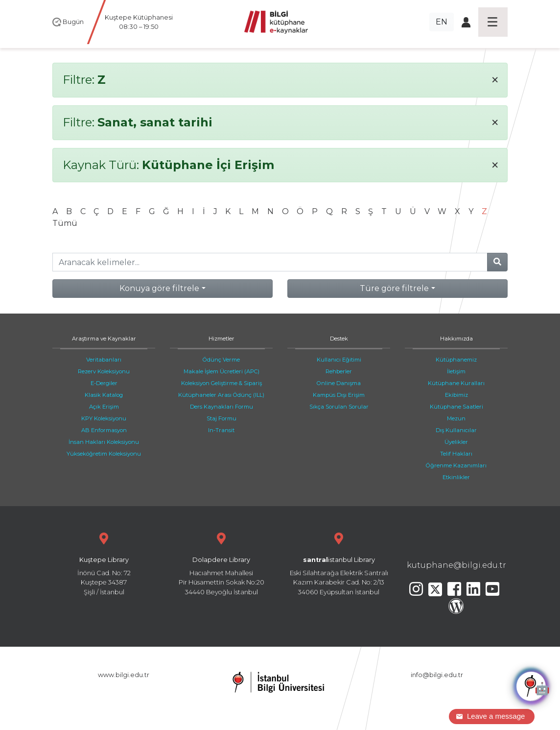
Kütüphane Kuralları (456, 383)
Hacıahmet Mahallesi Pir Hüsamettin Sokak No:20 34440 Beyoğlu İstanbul (221, 563)
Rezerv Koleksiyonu (104, 371)
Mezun (456, 418)
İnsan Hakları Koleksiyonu (104, 442)
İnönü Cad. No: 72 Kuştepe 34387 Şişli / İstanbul (104, 563)
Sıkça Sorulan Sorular (339, 407)
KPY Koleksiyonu (104, 418)
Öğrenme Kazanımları (456, 465)
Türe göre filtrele (394, 288)
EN (442, 22)
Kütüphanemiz (456, 360)
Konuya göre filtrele (159, 288)
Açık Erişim (104, 407)
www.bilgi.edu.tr (124, 675)
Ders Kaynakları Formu (222, 407)
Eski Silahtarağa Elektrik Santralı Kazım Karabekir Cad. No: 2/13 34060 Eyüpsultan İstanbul (339, 563)
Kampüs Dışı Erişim (339, 395)
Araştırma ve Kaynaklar (104, 339)
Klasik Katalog (104, 395)
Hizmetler (222, 339)
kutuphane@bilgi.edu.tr (456, 565)
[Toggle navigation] (493, 22)
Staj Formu (222, 418)
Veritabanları (104, 360)
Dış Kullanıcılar (456, 430)
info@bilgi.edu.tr (437, 675)
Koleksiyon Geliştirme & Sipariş (222, 383)
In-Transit (221, 430)
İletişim (456, 371)
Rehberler (339, 371)
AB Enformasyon (104, 430)
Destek (339, 339)
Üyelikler (456, 442)
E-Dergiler (104, 383)
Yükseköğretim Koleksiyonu (104, 454)
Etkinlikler (456, 477)
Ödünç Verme (221, 360)
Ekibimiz (456, 395)
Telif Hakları (456, 454)
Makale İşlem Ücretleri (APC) (222, 371)
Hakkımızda (456, 339)
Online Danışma (339, 383)
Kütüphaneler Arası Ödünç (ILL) (221, 395)
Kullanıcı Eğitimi (339, 360)
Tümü (65, 223)
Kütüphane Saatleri (456, 407)
